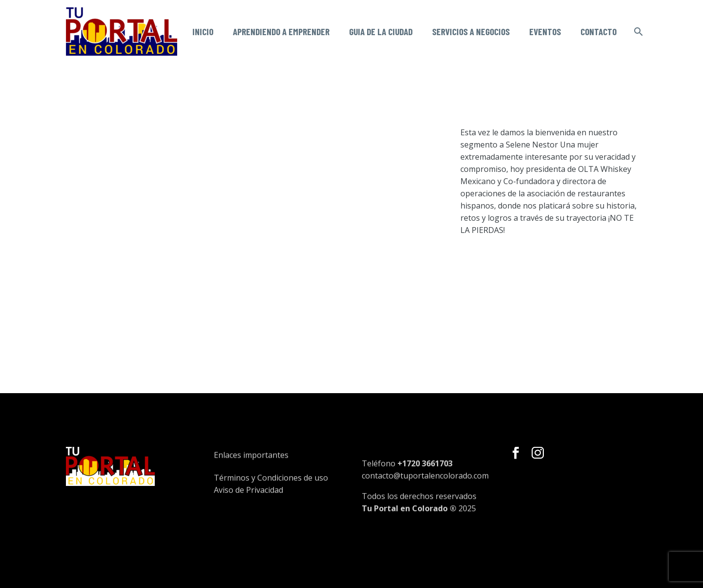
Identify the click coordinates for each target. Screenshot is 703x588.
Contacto (599, 31)
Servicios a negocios (471, 31)
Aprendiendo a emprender (281, 31)
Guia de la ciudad (381, 31)
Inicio (203, 31)
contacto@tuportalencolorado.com (425, 491)
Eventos (545, 31)
